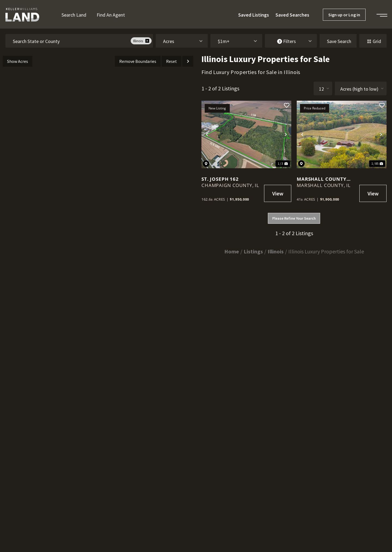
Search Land (74, 15)
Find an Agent (111, 15)
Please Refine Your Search (294, 218)
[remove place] (147, 41)
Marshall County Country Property (323, 179)
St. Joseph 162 (220, 179)
